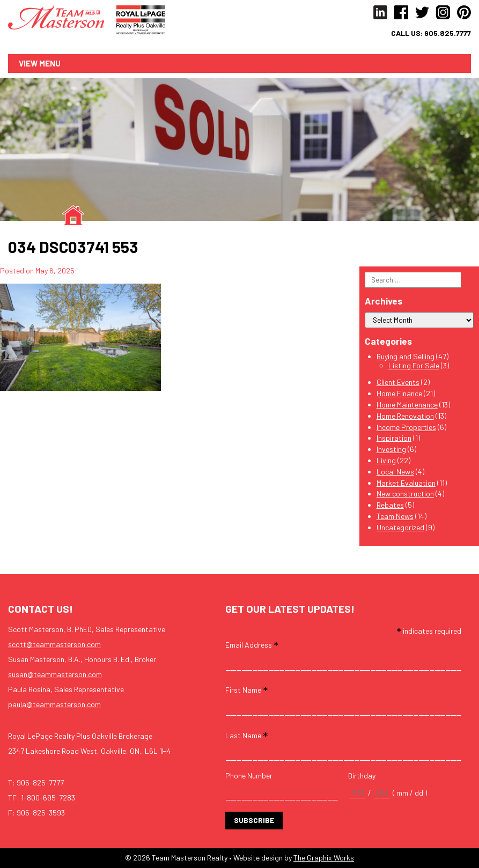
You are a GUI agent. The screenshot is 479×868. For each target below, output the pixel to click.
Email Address (252, 645)
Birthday (362, 776)
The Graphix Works (324, 858)
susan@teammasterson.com (55, 674)
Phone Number (249, 776)
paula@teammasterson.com (54, 704)
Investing (391, 450)
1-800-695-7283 (48, 797)
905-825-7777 (40, 782)
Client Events (398, 383)
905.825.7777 (448, 33)
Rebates (390, 505)
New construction (405, 494)
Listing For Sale (414, 365)
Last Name (246, 735)
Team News (395, 516)
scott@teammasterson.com (54, 644)
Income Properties (406, 427)
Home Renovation (405, 416)
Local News (395, 472)
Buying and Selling (406, 356)
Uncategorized (400, 527)
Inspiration (394, 438)
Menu (50, 63)
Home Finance (399, 394)
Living (386, 460)
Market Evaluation (406, 483)
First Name (246, 690)
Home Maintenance (407, 405)
